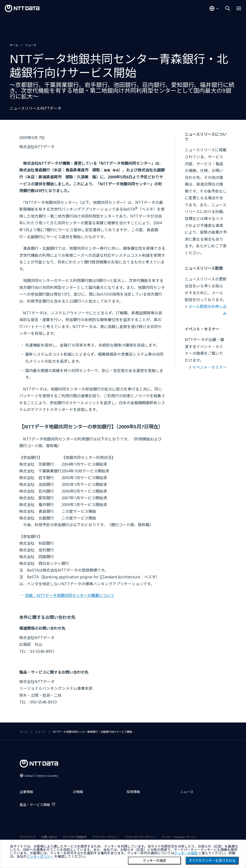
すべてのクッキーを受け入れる (212, 861)
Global (41, 776)
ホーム (14, 45)
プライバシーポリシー (106, 837)
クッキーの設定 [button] (186, 853)
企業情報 (26, 792)
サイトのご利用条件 (75, 837)
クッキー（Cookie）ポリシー (179, 837)
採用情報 (133, 792)
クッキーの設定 (154, 861)
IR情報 (78, 792)
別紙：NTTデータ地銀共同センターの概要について (70, 595)
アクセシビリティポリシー (140, 837)
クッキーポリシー (40, 856)
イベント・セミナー (209, 367)
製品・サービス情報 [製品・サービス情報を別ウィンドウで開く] (35, 805)
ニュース (31, 45)
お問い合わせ (49, 837)
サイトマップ (28, 837)
